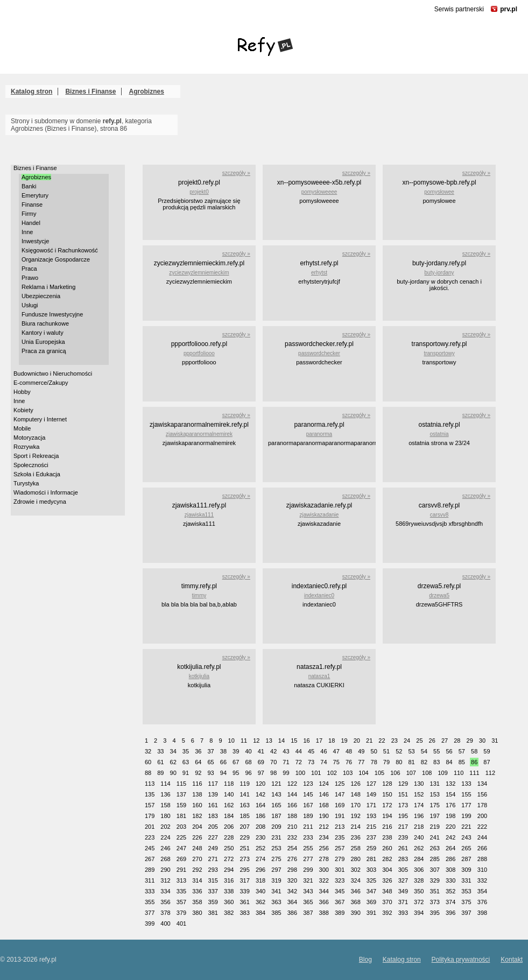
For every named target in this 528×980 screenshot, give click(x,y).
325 (371, 880)
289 (150, 870)
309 (466, 870)
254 (292, 848)
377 (150, 913)
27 (445, 741)
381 (213, 913)
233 (308, 837)
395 (435, 913)
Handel (31, 223)
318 (261, 880)
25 (419, 741)
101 (316, 773)
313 (181, 880)
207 (244, 827)
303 (371, 870)
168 (324, 805)
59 (487, 751)
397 (466, 913)
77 (361, 762)
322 (324, 880)
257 (340, 848)
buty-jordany (439, 273)
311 (150, 880)
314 (197, 880)
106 (395, 773)
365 (308, 902)
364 (292, 902)
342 (292, 891)
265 (466, 848)
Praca (29, 269)
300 (324, 870)
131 (435, 784)
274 (261, 859)
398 (482, 913)
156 (482, 794)
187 (276, 816)
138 (197, 794)
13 (269, 741)
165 (276, 805)
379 (181, 913)
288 (482, 859)
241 (435, 837)
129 (403, 784)
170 (355, 805)
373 (435, 902)
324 (355, 880)
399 (150, 923)
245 (150, 848)
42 (273, 751)
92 (198, 773)
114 (165, 784)
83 (437, 762)
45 (311, 751)
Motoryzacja (29, 438)
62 (173, 762)
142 (261, 794)
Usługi (30, 305)
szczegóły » (236, 173)
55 (437, 751)
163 (244, 805)
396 (450, 913)
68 (248, 762)
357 (181, 902)
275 (276, 859)
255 (308, 848)
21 (369, 741)
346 (355, 891)
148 (355, 794)
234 (324, 837)
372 (419, 902)
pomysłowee (439, 192)
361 (244, 902)
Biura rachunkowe (45, 323)
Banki (29, 186)
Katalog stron (31, 91)
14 (281, 741)
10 (231, 741)
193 (371, 816)
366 (324, 902)
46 (323, 751)
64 (198, 762)
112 (490, 773)
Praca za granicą (44, 351)
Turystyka (26, 483)
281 (371, 859)
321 (308, 880)
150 (387, 794)
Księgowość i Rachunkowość (60, 250)
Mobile (22, 428)
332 (482, 880)
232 (292, 837)
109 (442, 773)
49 (361, 751)
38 (223, 751)
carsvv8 (439, 515)
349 (403, 891)
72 (299, 762)
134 (482, 784)
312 (165, 880)
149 (371, 794)
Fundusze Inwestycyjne (52, 314)
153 (435, 794)
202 (165, 827)
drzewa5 (439, 595)
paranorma (319, 434)
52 (399, 751)
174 (419, 805)
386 (292, 913)
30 (482, 741)
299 (308, 870)
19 (344, 741)
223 (150, 837)
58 (474, 751)
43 (286, 751)
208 (261, 827)
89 (160, 773)
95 (236, 773)
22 (382, 741)
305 (403, 870)
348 (387, 891)
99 (286, 773)
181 (181, 816)
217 (403, 827)
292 (197, 870)
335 (181, 891)
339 (244, 891)
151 (403, 794)
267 (150, 859)
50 (374, 751)
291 (181, 870)
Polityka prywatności (461, 960)
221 (466, 827)
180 (165, 816)
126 (355, 784)
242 (450, 837)
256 (324, 848)
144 (292, 794)
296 (261, 870)
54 (424, 751)
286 (450, 859)
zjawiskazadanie (319, 515)
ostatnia (439, 434)
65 (210, 762)
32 (148, 751)
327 (403, 880)
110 (459, 773)
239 (403, 837)
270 (197, 859)
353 (466, 891)
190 (324, 816)
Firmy (29, 214)
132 (450, 784)
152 (419, 794)
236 (355, 837)
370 (387, 902)
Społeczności (31, 465)
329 (435, 880)
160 (197, 805)
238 (387, 837)
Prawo (30, 278)
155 (466, 794)
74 (323, 762)
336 (197, 891)
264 (450, 848)
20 (357, 741)
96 (248, 773)
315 (213, 880)
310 (482, 870)
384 (261, 913)
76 (349, 762)
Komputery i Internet (40, 419)
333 (150, 891)
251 (244, 848)
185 (244, 816)
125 (340, 784)
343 (308, 891)
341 (276, 891)
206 (229, 827)
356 (165, 902)
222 (482, 827)
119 (244, 784)
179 (150, 816)
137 (181, 794)
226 (197, 837)
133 (466, 784)
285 (435, 859)
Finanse (32, 205)
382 (229, 913)
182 (197, 816)
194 (387, 816)
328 (419, 880)
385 (276, 913)
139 (213, 794)
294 (229, 870)
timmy (199, 595)
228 (229, 837)
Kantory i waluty (43, 333)
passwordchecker (319, 353)
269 (181, 859)
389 (340, 913)
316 (229, 880)
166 (292, 805)
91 (186, 773)
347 (371, 891)
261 (403, 848)
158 (165, 805)
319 (276, 880)
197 (435, 816)
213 (340, 827)
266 (482, 848)
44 (299, 751)
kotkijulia (199, 676)
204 (197, 827)
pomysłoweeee (319, 192)
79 (386, 762)
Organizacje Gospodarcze (56, 259)
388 (324, 913)
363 (276, 902)
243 (466, 837)
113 (150, 784)
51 (386, 751)
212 (324, 827)
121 (276, 784)
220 (450, 827)
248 (197, 848)
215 (371, 827)
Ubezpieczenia (41, 296)
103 (348, 773)
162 (229, 805)
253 (276, 848)
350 (419, 891)
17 (319, 741)
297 (276, 870)
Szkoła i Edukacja (37, 474)
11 (244, 741)
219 (435, 827)
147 (340, 794)
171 (371, 805)
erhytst (319, 273)
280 (355, 859)
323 (340, 880)
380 (197, 913)
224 (165, 837)
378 (165, 913)
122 (292, 784)
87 (487, 762)
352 (450, 891)
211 (308, 827)
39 (236, 751)
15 (294, 741)
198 (450, 816)
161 (213, 805)
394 (419, 913)
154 (450, 794)
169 (340, 805)
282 (387, 859)
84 (449, 762)
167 (308, 805)
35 (186, 751)
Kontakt (512, 960)
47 (336, 751)
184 (229, 816)
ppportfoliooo (199, 353)
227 (213, 837)
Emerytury (35, 195)
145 (308, 794)
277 (308, 859)
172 (387, 805)
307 (435, 870)
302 (355, 870)
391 (371, 913)
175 (435, 805)
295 (244, 870)
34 (173, 751)
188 (292, 816)
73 (311, 762)
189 (308, 816)
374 (450, 902)
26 (432, 741)
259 (371, 848)
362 (261, 902)
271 (213, 859)
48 (349, 751)
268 (165, 859)
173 (403, 805)
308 (450, 870)
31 (495, 741)
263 (435, 848)
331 (466, 880)
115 (181, 784)
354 (482, 891)
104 (363, 773)
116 (197, 784)
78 (374, 762)
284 (419, 859)
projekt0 (199, 192)
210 (292, 827)
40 (248, 751)
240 (419, 837)
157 (150, 805)
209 (276, 827)
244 (482, 837)
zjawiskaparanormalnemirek (199, 434)
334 (165, 891)
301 (340, 870)
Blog (365, 960)
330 (450, 880)
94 (223, 773)
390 (355, 913)
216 (387, 827)
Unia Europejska (43, 342)
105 (379, 773)
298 (292, 870)
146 (324, 794)
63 (186, 762)
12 (256, 741)
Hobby (22, 392)
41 (261, 751)
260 (387, 848)
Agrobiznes (147, 91)
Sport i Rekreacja (36, 456)
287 (466, 859)
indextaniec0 (319, 595)
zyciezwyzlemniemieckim (199, 273)
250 (229, 848)
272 (229, 859)
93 (210, 773)
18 (332, 741)
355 (150, 902)
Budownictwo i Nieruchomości (53, 373)
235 (340, 837)
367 (340, 902)
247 (181, 848)
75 (336, 762)
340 (261, 891)
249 (213, 848)
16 (306, 741)
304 (387, 870)
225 (181, 837)
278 (324, 859)
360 (229, 902)
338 (229, 891)
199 (466, 816)
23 (395, 741)
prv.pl (509, 9)
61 (160, 762)
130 (419, 784)
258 (355, 848)
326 (387, 880)
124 (324, 784)
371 (403, 902)
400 (165, 923)
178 (482, 805)
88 (148, 773)
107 (411, 773)
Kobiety (23, 410)
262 (419, 848)
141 (244, 794)
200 (482, 816)
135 (150, 794)
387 (308, 913)
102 (332, 773)
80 (399, 762)
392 (387, 913)
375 (466, 902)
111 (474, 773)
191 (340, 816)
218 (419, 827)
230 (261, 837)
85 (462, 762)
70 (273, 762)
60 (148, 762)
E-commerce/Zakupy (41, 383)
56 (449, 751)
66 (223, 762)
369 (371, 902)
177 (466, 805)
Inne (27, 232)
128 (387, 784)
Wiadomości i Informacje (46, 492)
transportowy (439, 353)
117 (213, 784)
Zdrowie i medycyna (40, 502)
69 (261, 762)
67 (236, 762)
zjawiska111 (199, 515)
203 (181, 827)
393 (403, 913)
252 (261, 848)
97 (261, 773)
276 (292, 859)
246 (165, 848)
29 (470, 741)
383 (244, 913)
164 (261, 805)
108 (427, 773)
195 (403, 816)
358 (197, 902)
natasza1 (319, 676)
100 (300, 773)
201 (150, 827)
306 (419, 870)
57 (462, 751)
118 (229, 784)
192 (355, 816)
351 (435, 891)
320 (292, 880)
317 (244, 880)
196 (419, 816)
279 (340, 859)
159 (181, 805)
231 (276, 837)
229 (244, 837)
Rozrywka (26, 447)
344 (324, 891)
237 (371, 837)
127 (371, 784)
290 (165, 870)
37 (210, 751)
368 (355, 902)
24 (407, 741)
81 (411, 762)
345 (340, 891)
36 (198, 751)
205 (213, 827)
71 (286, 762)
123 (308, 784)
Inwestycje (35, 241)
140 (229, 794)
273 (244, 859)
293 (213, 870)
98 (273, 773)
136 (165, 794)
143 (276, 794)
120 (261, 784)
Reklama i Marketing (48, 287)
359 (213, 902)
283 (403, 859)
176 (450, 805)
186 (261, 816)
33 (160, 751)
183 (213, 816)
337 (213, 891)
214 (355, 827)
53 (411, 751)
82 (424, 762)
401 (181, 923)
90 (173, 773)
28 (457, 741)
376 (482, 902)
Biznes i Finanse (90, 91)
